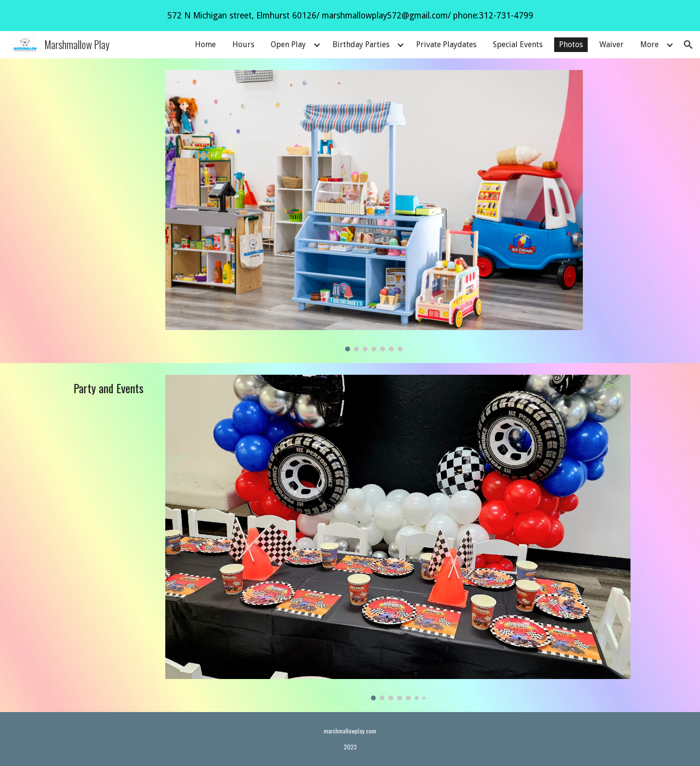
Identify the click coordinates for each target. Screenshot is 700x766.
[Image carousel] (374, 211)
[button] (688, 45)
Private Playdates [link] (446, 44)
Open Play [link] (288, 44)
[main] (110, 388)
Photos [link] (571, 44)
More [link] (649, 44)
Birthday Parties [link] (361, 44)
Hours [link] (243, 44)
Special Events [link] (518, 44)
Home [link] (205, 44)
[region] (350, 16)
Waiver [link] (612, 44)
